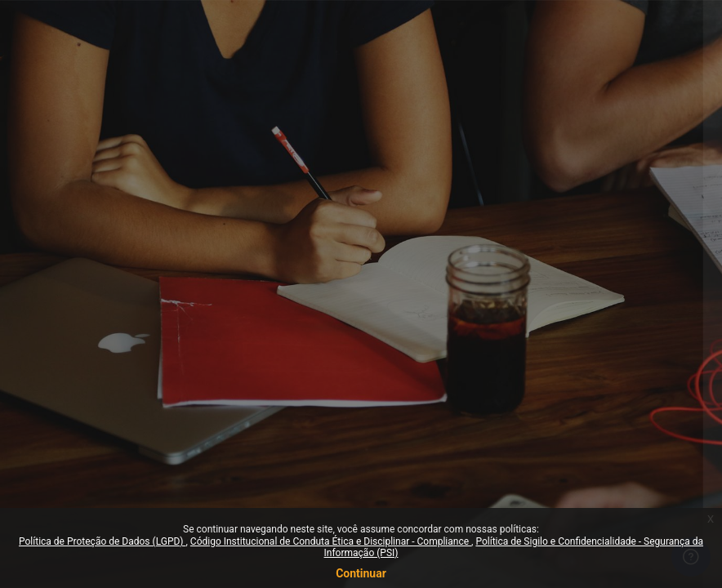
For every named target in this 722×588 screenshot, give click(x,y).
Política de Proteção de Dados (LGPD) (103, 541)
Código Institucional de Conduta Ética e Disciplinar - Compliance (331, 541)
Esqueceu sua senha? (648, 388)
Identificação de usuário (465, 234)
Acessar (549, 434)
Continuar (361, 573)
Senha (419, 313)
